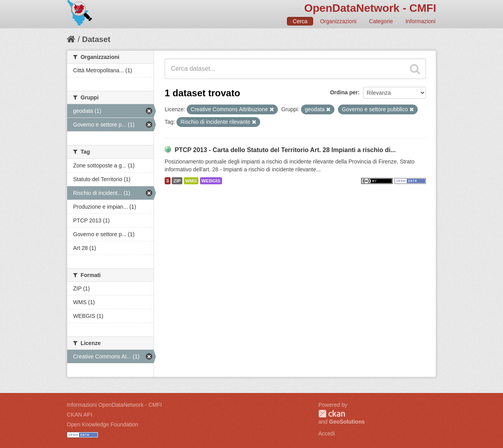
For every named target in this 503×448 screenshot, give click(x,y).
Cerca (300, 21)
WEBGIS (211, 181)
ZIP (177, 181)
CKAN (332, 414)
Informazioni (420, 21)
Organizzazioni (338, 21)
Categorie (381, 21)
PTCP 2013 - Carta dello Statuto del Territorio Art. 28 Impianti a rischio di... (285, 150)
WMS (191, 181)
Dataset (96, 39)
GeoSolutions (347, 422)
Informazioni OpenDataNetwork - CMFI (114, 405)
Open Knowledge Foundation (102, 424)
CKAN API (80, 415)
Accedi (327, 433)
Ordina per (344, 92)
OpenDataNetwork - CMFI (370, 8)
